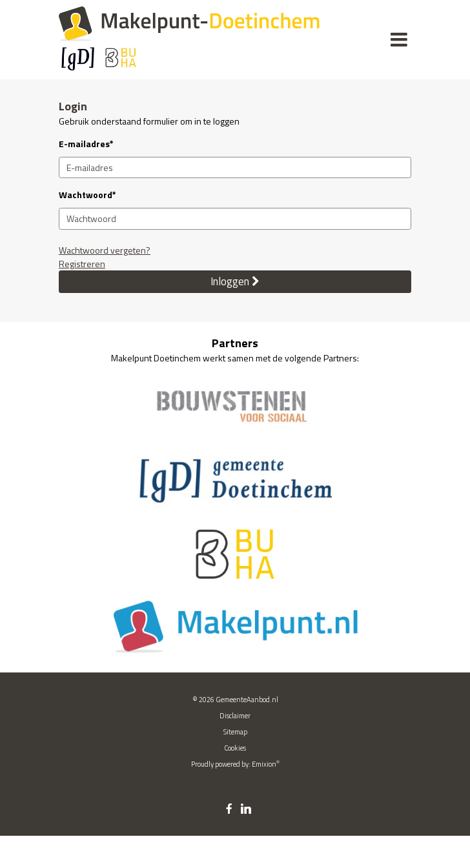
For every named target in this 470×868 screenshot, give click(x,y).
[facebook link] (229, 810)
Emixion (264, 764)
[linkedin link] (246, 810)
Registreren (82, 264)
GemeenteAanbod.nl (247, 700)
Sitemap (235, 732)
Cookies (235, 748)
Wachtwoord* (87, 195)
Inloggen (235, 281)
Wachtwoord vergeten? (105, 250)
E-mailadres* (86, 144)
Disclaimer (235, 716)
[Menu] (399, 39)
